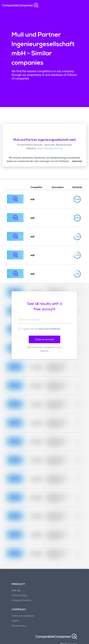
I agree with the (39, 329)
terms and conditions (49, 329)
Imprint (15, 621)
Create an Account (45, 339)
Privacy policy (19, 626)
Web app (16, 590)
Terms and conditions (23, 616)
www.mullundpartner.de (50, 149)
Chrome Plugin (19, 595)
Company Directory (22, 600)
